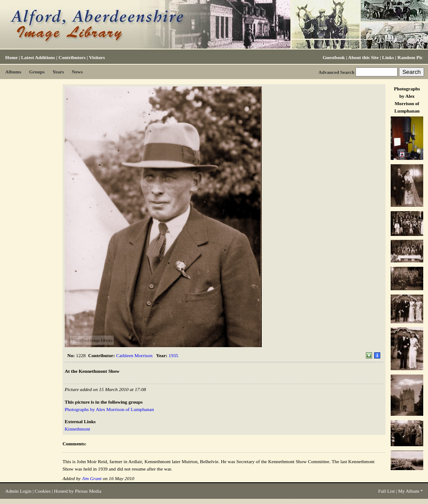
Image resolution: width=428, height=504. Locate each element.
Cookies (43, 491)
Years (58, 72)
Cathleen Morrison (135, 355)
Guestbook (334, 57)
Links (388, 57)
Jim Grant (91, 478)
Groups (37, 72)
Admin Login (18, 491)
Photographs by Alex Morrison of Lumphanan (109, 409)
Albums (13, 72)
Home (11, 57)
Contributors (72, 57)
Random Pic (410, 57)
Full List (386, 491)
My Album (409, 491)
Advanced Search (336, 72)
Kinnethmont (77, 429)
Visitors (97, 57)
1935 (173, 355)
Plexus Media (88, 491)
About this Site (363, 57)
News (77, 72)
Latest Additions (38, 57)
